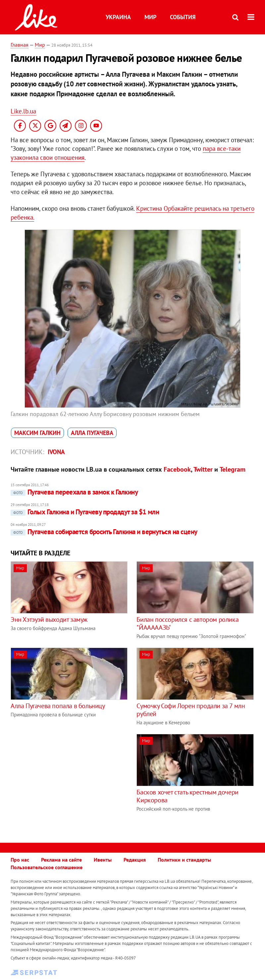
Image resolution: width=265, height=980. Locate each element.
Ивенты (103, 860)
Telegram (233, 469)
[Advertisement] (66, 780)
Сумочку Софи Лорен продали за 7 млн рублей (191, 710)
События (183, 17)
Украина (118, 17)
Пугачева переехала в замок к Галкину (74, 492)
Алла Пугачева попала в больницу (58, 706)
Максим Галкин (37, 433)
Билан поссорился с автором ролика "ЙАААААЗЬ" (187, 623)
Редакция (135, 860)
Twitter (203, 469)
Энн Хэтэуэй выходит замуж (49, 619)
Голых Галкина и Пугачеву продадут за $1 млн (85, 512)
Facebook (177, 469)
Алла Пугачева (92, 433)
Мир (150, 17)
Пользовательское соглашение (47, 867)
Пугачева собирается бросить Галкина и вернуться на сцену (104, 532)
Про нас (20, 860)
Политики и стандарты (184, 860)
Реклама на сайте (61, 860)
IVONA (56, 452)
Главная (20, 45)
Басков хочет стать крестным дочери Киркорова (187, 796)
